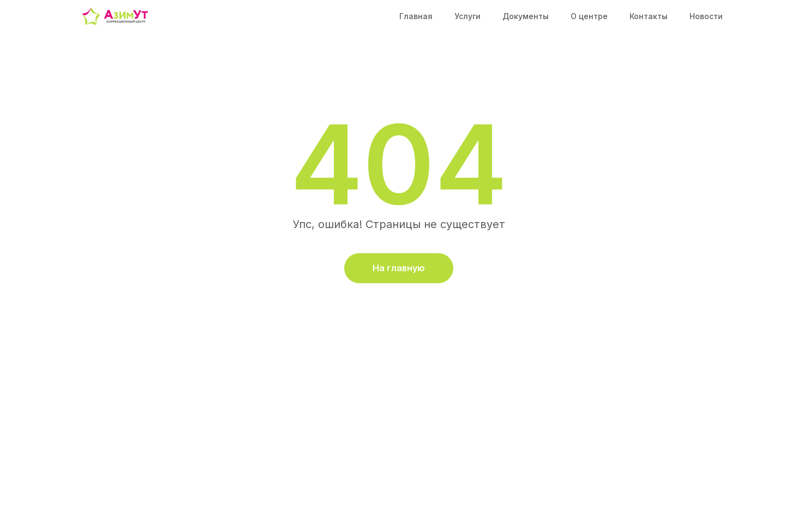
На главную (399, 268)
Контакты (649, 16)
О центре (589, 16)
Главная (416, 16)
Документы (526, 16)
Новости (706, 16)
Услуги (468, 16)
